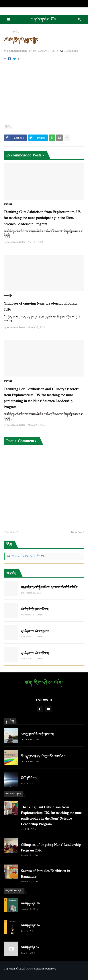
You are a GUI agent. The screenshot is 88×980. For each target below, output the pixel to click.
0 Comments (71, 51)
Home (7, 32)
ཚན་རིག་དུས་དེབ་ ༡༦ (30, 904)
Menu (9, 19)
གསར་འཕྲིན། (8, 204)
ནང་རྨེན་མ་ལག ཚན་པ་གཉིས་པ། (35, 653)
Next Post (77, 532)
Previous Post (13, 532)
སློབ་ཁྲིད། (16, 32)
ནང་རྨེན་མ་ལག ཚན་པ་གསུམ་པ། (35, 631)
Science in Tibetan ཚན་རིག (26, 556)
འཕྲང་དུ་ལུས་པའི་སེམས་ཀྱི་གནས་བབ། (37, 734)
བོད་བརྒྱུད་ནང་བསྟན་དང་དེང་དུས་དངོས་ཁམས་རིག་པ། (44, 756)
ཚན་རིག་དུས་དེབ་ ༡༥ (30, 926)
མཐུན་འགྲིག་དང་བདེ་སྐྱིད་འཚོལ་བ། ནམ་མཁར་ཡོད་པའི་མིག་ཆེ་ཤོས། (50, 587)
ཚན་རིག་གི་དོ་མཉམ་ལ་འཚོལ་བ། (35, 609)
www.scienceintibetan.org (41, 968)
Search (79, 19)
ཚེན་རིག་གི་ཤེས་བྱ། (29, 778)
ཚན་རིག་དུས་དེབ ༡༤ (30, 948)
